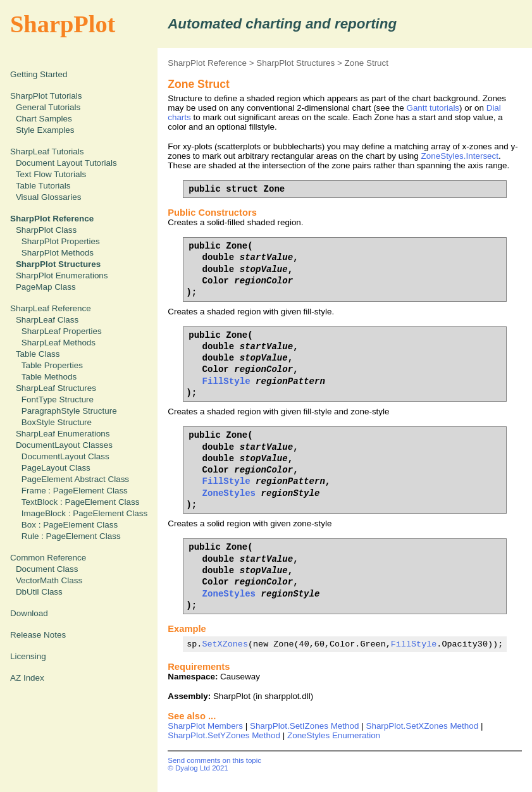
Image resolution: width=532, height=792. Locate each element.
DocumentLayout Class (65, 456)
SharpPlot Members (205, 726)
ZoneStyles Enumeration (334, 735)
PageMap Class (46, 287)
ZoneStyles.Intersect (460, 156)
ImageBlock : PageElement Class (84, 513)
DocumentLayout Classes (64, 445)
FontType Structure (58, 399)
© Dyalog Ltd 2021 (198, 768)
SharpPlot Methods (58, 253)
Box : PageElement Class (70, 525)
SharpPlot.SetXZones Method (422, 726)
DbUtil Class (39, 592)
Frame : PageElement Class (75, 491)
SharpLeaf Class (47, 320)
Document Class (47, 569)
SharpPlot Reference (207, 63)
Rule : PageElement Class (71, 536)
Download (29, 613)
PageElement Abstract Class (75, 479)
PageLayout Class (56, 468)
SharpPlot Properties (61, 241)
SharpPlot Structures (295, 63)
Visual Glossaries (49, 197)
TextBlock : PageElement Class (81, 502)
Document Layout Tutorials (66, 163)
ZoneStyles (229, 493)
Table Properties (52, 365)
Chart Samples (44, 119)
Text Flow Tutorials (51, 174)
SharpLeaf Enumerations (63, 434)
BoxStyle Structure (57, 422)
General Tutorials (48, 107)
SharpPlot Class (46, 230)
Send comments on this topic (214, 760)
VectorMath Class (49, 580)
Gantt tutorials (433, 108)
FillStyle (226, 381)
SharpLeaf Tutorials (47, 152)
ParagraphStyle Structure (69, 411)
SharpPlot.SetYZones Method (224, 735)
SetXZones (225, 644)
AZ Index (27, 678)
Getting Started (39, 74)
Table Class (38, 354)
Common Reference (48, 558)
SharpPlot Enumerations (62, 275)
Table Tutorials (43, 186)
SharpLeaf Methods (59, 343)
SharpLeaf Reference (51, 308)
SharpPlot (63, 24)
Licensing (28, 656)
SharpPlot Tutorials (46, 96)
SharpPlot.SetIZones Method (305, 726)
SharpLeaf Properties (62, 331)
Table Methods (49, 377)
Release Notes (38, 635)
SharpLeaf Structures (56, 388)
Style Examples (45, 130)
